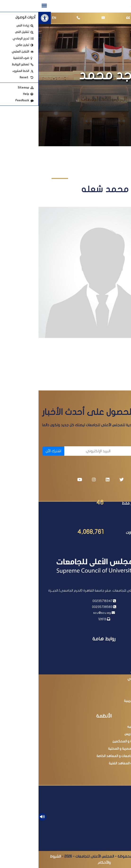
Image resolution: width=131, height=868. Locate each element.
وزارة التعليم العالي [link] (108, 664)
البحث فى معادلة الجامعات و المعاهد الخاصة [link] (90, 756)
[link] (6, 18)
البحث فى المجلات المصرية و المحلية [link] (95, 749)
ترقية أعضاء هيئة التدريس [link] (104, 734)
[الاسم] (102, 451)
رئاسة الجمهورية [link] (110, 649)
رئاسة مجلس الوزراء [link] (108, 657)
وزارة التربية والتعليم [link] (107, 686)
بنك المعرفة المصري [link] (107, 671)
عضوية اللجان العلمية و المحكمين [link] (98, 741)
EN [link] (15, 18)
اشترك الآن (15, 451)
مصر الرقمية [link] (113, 693)
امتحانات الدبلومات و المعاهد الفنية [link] (96, 763)
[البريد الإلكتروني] (51, 451)
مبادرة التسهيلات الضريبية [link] (103, 701)
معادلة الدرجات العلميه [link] (105, 727)
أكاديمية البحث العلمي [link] (105, 679)
